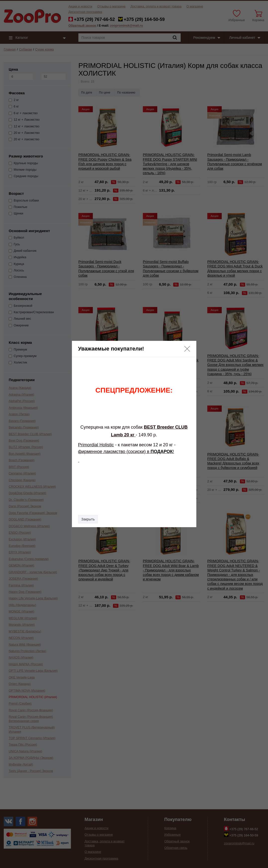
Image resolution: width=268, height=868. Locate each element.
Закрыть (88, 519)
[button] (187, 349)
